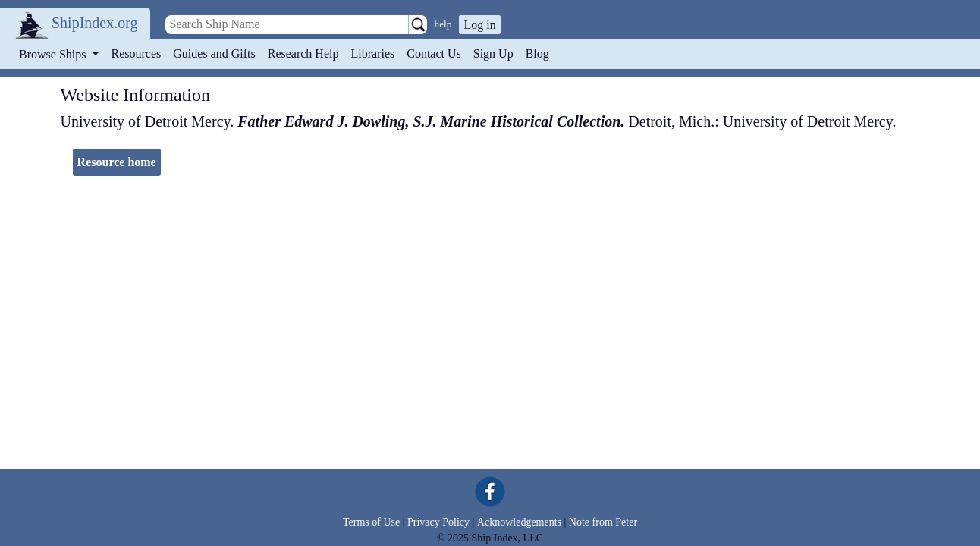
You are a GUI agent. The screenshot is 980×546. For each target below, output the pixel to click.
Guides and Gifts (214, 53)
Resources (137, 53)
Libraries (372, 53)
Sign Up (493, 53)
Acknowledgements (519, 522)
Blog (537, 53)
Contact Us (434, 53)
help (443, 24)
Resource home (117, 162)
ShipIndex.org (95, 23)
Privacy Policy (438, 522)
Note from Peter (603, 522)
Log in (479, 25)
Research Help (303, 53)
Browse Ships (54, 54)
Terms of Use (371, 522)
